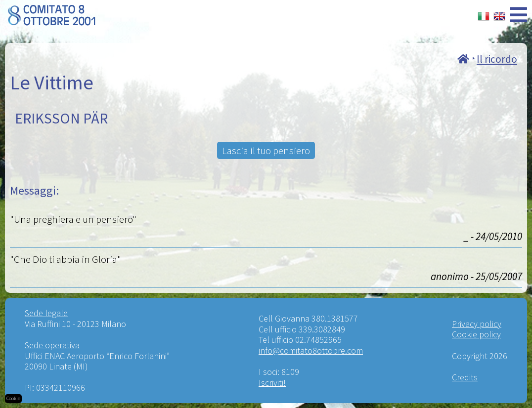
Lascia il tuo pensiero (266, 150)
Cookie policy (476, 334)
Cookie (13, 398)
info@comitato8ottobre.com (311, 350)
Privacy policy (477, 324)
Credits (465, 377)
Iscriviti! (272, 383)
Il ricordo (497, 59)
